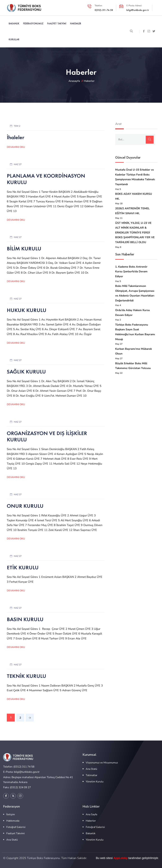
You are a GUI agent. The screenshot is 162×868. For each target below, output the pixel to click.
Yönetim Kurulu (95, 782)
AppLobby (120, 858)
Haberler (91, 821)
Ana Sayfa (91, 814)
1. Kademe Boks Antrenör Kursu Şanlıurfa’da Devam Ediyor (131, 272)
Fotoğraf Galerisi (16, 827)
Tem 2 (17, 126)
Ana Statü (91, 769)
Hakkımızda (13, 821)
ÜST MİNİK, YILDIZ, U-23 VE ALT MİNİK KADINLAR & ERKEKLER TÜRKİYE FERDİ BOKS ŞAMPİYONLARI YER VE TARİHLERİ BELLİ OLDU (135, 233)
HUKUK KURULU (27, 310)
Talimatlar (92, 775)
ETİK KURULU (23, 567)
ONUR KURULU (25, 506)
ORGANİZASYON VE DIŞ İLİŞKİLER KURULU (47, 436)
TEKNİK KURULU (26, 676)
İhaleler (16, 137)
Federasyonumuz (33, 23)
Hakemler (76, 23)
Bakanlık (14, 23)
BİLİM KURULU (24, 249)
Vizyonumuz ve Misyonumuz (102, 763)
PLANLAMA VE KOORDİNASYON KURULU (46, 179)
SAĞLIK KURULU (26, 372)
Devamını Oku (16, 147)
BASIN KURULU (25, 619)
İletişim (11, 814)
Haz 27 (18, 164)
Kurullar (14, 39)
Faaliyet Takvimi (57, 23)
